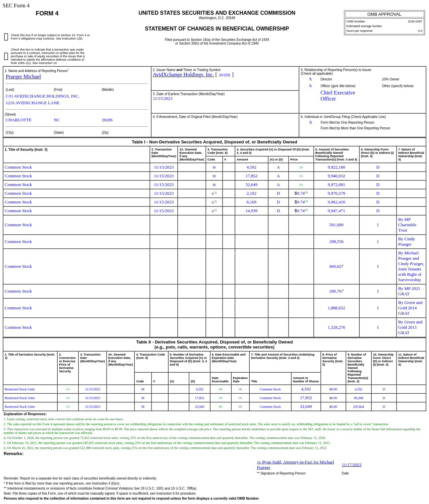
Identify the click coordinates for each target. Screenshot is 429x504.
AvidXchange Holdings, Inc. (183, 75)
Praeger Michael (23, 77)
